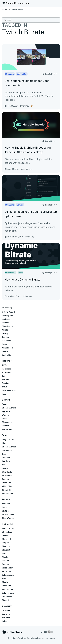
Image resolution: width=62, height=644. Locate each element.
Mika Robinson (27, 169)
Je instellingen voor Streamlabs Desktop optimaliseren (31, 214)
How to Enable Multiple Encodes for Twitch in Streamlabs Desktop (28, 150)
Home (5, 10)
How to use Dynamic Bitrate (22, 280)
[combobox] (31, 20)
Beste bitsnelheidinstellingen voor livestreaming (27, 83)
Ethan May (25, 106)
